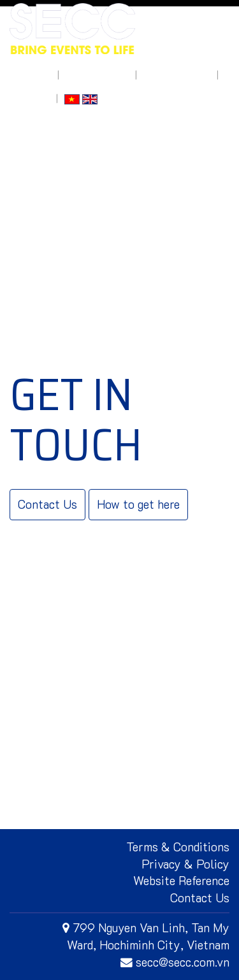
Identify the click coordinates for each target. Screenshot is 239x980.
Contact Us (47, 504)
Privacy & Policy (185, 864)
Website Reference (181, 880)
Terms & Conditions (178, 847)
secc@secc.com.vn (175, 962)
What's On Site (97, 75)
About (38, 75)
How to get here (177, 75)
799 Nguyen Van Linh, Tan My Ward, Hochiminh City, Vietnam (146, 936)
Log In (38, 98)
